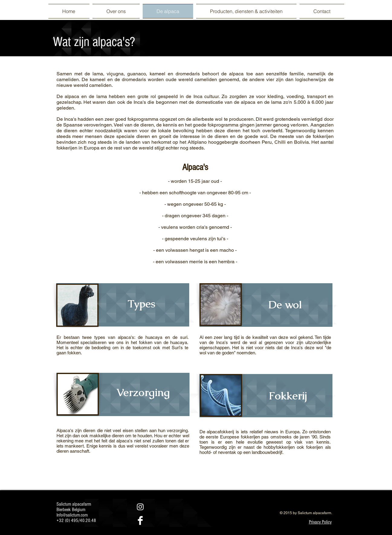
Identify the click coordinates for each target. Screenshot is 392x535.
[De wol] (285, 304)
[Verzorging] (143, 392)
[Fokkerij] (288, 396)
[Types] (141, 304)
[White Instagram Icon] (140, 507)
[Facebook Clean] (140, 520)
